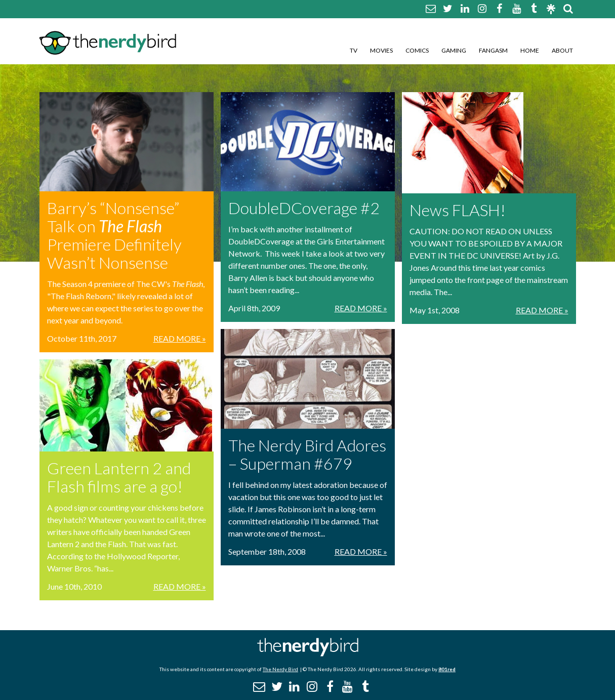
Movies (381, 50)
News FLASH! (458, 210)
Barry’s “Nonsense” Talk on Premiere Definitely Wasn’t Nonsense (114, 235)
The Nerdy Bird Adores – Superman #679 (307, 454)
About (562, 50)
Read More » (180, 338)
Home (530, 50)
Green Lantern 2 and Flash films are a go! (119, 477)
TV (354, 50)
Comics (417, 50)
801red (447, 669)
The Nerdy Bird (280, 669)
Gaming (454, 50)
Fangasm (493, 50)
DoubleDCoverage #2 (304, 208)
